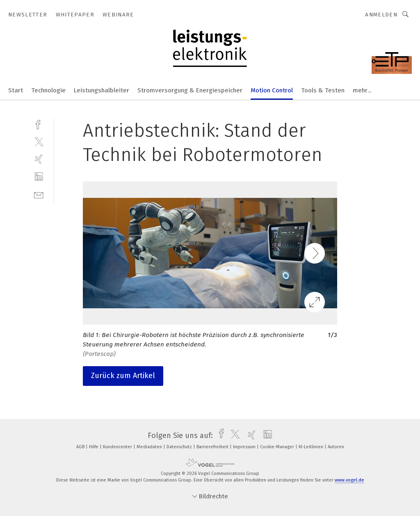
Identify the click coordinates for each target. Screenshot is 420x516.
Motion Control (272, 90)
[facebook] (39, 124)
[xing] (39, 159)
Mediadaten (150, 447)
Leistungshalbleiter (102, 90)
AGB (81, 447)
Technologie (48, 90)
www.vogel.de (349, 480)
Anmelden (381, 15)
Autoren (336, 447)
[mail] (39, 194)
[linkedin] (39, 177)
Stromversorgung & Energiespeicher (190, 90)
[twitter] (39, 141)
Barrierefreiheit (213, 447)
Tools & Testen (323, 90)
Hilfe (94, 447)
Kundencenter (118, 447)
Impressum (245, 447)
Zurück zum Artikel (123, 376)
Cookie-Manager (278, 447)
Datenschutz (180, 447)
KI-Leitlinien (312, 447)
